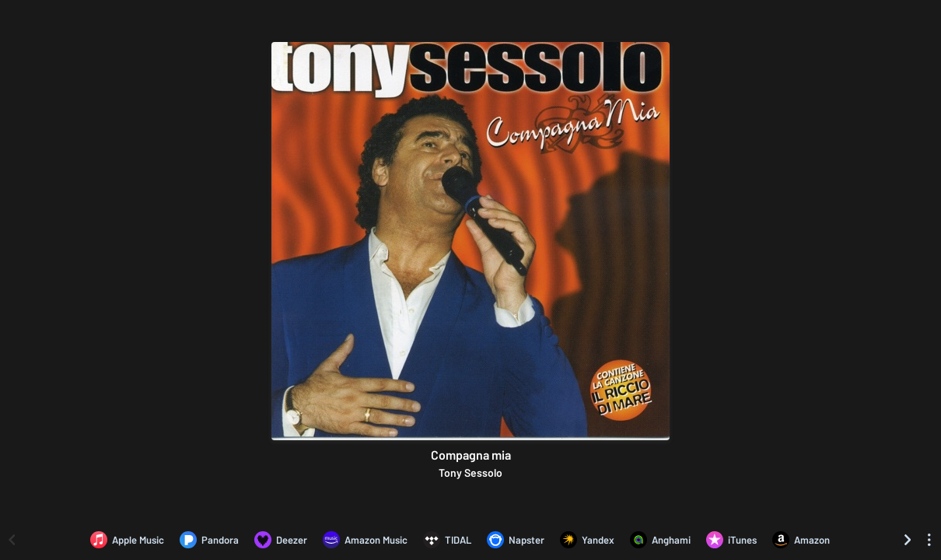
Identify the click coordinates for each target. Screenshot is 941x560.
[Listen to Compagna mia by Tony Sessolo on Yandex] (587, 540)
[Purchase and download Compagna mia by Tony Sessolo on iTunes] (731, 540)
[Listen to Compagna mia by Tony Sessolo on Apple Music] (127, 540)
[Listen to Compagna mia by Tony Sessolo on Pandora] (209, 540)
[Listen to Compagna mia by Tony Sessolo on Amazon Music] (365, 540)
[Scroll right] (908, 540)
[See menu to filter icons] (929, 540)
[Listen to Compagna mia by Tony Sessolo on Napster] (516, 540)
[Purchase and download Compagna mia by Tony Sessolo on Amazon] (801, 540)
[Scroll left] (12, 540)
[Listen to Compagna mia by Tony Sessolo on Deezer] (281, 540)
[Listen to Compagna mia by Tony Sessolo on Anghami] (660, 540)
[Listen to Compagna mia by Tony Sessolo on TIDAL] (447, 540)
